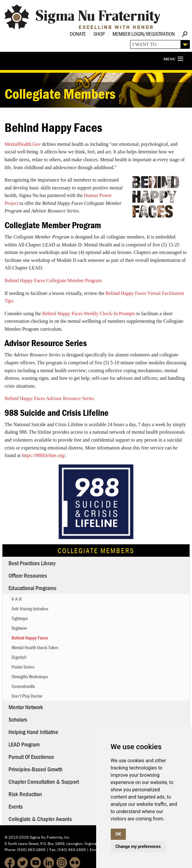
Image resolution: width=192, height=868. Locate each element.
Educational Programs (32, 588)
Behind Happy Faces (30, 638)
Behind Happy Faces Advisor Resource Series (49, 398)
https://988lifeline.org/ (44, 455)
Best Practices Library (32, 563)
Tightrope (20, 618)
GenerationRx (23, 686)
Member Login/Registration (144, 34)
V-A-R (17, 599)
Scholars (18, 719)
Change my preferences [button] (138, 846)
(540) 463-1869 (31, 850)
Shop (99, 34)
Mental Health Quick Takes (35, 647)
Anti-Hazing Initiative (30, 609)
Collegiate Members (96, 551)
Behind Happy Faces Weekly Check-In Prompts (89, 314)
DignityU (19, 657)
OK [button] (118, 834)
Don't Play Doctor (27, 696)
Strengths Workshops (30, 676)
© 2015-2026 (17, 837)
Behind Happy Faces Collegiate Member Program (53, 280)
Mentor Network (26, 707)
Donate (78, 34)
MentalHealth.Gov (23, 144)
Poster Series (23, 667)
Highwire (19, 628)
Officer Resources (28, 575)
